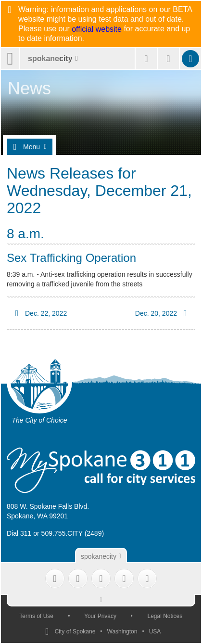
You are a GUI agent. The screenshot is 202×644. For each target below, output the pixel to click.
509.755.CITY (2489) (73, 533)
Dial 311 (19, 533)
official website (97, 29)
